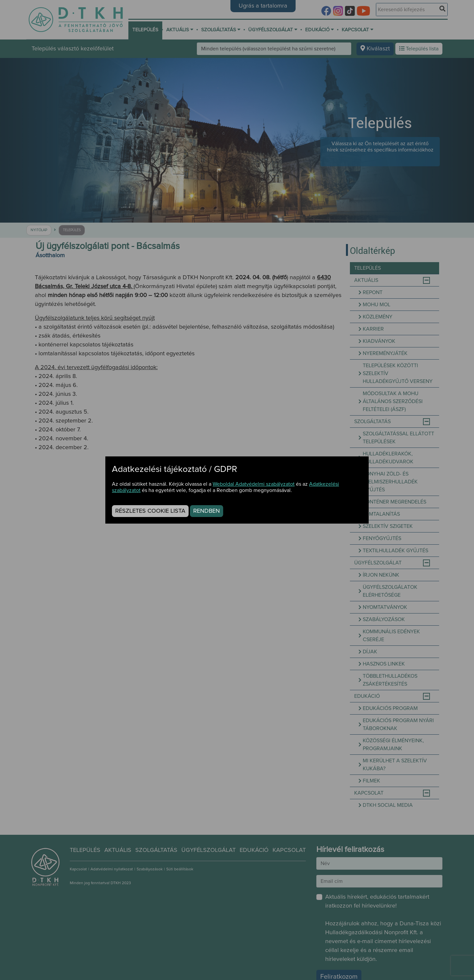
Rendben (207, 511)
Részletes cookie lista (150, 511)
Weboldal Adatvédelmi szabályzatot (254, 484)
